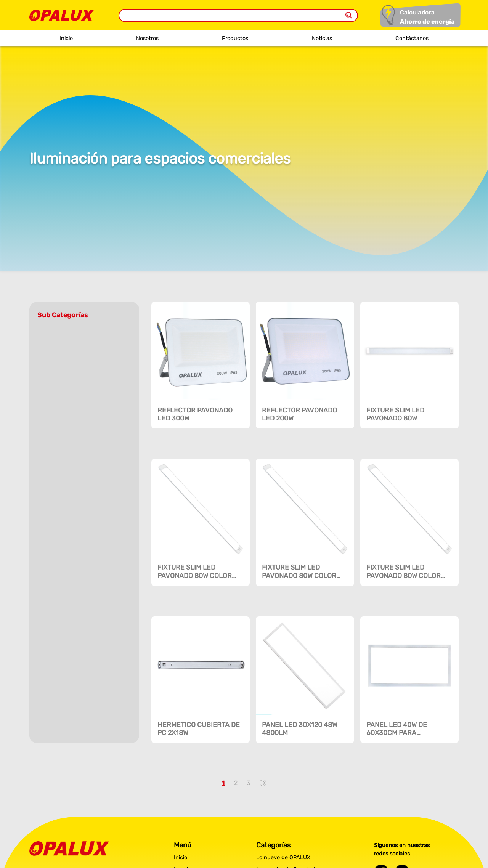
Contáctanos (412, 38)
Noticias (322, 38)
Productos (235, 38)
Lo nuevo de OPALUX (283, 858)
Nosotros (147, 38)
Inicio (66, 38)
